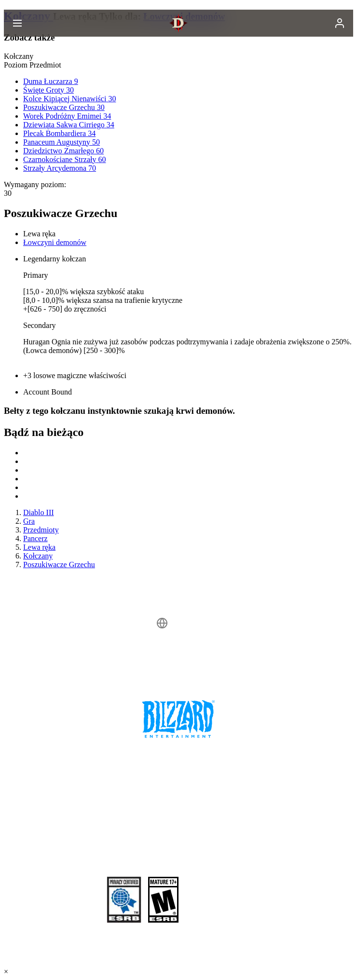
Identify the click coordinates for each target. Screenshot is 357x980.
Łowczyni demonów (55, 242)
